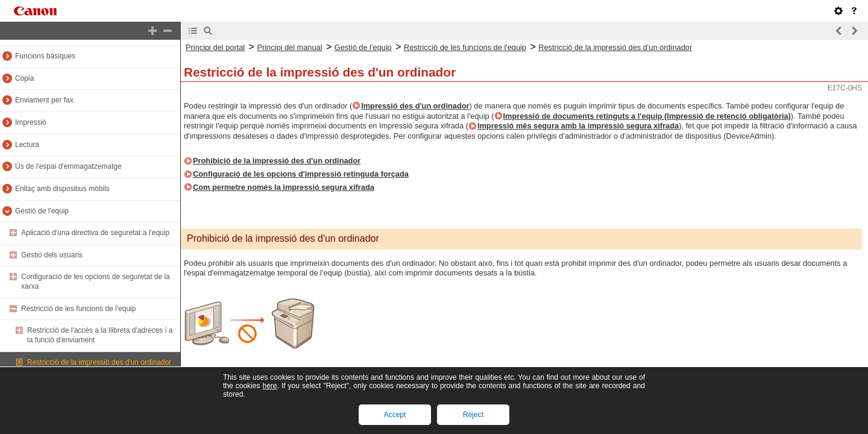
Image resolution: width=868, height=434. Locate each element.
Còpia (24, 78)
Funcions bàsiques (45, 56)
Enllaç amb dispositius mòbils (62, 189)
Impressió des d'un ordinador (415, 106)
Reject (473, 415)
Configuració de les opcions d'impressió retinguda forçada (301, 174)
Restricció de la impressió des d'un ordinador (99, 362)
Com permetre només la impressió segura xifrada (284, 187)
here (269, 386)
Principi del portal (215, 47)
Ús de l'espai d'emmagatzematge (68, 166)
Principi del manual (289, 47)
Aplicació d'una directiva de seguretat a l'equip (95, 233)
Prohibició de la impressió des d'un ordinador (277, 161)
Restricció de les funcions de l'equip (78, 309)
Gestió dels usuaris (52, 255)
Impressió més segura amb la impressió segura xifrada (578, 126)
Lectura (27, 145)
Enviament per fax (44, 100)
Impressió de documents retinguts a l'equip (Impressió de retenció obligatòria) (647, 116)
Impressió (31, 122)
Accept (395, 415)
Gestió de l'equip (42, 211)
